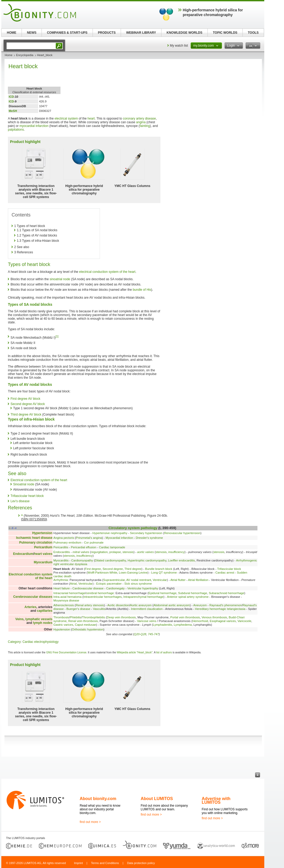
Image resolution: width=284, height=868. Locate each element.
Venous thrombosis (214, 617)
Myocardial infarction (119, 538)
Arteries (30, 607)
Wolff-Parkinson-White (102, 573)
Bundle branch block (159, 569)
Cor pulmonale (94, 542)
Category (14, 642)
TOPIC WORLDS (225, 33)
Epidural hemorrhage (163, 593)
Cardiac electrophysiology (40, 642)
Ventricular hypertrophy (143, 588)
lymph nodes (43, 623)
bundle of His (142, 290)
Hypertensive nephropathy (110, 533)
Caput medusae (85, 625)
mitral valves (81, 552)
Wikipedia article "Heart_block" (135, 652)
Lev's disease (20, 501)
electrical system (66, 119)
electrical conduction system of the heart (107, 272)
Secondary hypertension (146, 533)
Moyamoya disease (66, 600)
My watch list (179, 46)
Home (9, 55)
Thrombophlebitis (93, 617)
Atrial (73, 584)
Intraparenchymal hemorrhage (143, 597)
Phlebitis (76, 617)
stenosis (128, 552)
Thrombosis (61, 617)
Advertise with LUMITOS (216, 800)
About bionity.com (98, 799)
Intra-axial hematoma (67, 597)
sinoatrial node (60, 279)
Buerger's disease (78, 609)
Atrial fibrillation (198, 580)
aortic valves (146, 552)
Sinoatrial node (24, 484)
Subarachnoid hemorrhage (227, 593)
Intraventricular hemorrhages (103, 597)
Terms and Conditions (105, 863)
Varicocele (244, 621)
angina (141, 122)
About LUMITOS (157, 799)
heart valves (43, 554)
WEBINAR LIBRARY (141, 33)
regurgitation (99, 552)
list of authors (164, 652)
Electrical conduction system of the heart (39, 480)
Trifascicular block (229, 569)
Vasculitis (99, 609)
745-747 (153, 634)
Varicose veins (147, 621)
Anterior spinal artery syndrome (188, 597)
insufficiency (176, 552)
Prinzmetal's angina (89, 538)
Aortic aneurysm (141, 605)
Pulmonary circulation (36, 542)
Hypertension (42, 533)
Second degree (113, 569)
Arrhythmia (61, 580)
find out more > (90, 822)
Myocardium (43, 562)
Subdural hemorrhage (192, 593)
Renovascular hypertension (182, 533)
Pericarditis (61, 547)
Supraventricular (114, 580)
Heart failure (62, 588)
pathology (149, 528)
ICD (11, 97)
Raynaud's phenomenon (225, 605)
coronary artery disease (139, 119)
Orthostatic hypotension (88, 629)
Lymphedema (183, 625)
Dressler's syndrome (149, 538)
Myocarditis (61, 560)
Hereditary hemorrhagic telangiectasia (220, 609)
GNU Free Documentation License (66, 652)
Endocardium (23, 554)
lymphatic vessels (39, 619)
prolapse (115, 552)
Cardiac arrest (225, 573)
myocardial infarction (34, 126)
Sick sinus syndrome (138, 584)
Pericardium (43, 547)
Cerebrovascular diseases (33, 597)
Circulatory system (124, 528)
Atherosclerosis (64, 605)
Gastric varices (63, 625)
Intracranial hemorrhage (69, 593)
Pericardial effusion (84, 547)
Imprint (78, 863)
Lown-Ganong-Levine (133, 573)
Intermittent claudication (147, 609)
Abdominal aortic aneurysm (172, 605)
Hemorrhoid (200, 621)
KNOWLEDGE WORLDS (185, 33)
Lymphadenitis (162, 625)
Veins (19, 619)
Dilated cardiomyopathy (110, 560)
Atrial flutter (178, 580)
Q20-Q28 (140, 634)
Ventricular (160, 580)
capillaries (45, 611)
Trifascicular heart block (27, 496)
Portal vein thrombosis (185, 617)
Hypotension (62, 629)
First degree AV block (25, 399)
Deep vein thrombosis (121, 617)
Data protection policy (141, 863)
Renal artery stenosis (90, 605)
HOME (12, 33)
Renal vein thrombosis (83, 621)
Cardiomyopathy (82, 560)
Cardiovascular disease (88, 588)
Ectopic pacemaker (109, 584)
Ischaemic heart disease (34, 538)
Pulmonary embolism (67, 542)
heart (91, 119)
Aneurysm (200, 605)
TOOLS (253, 33)
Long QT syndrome (164, 573)
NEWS (32, 33)
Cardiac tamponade (112, 547)
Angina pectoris (64, 538)
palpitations (16, 130)
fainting (145, 126)
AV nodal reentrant (139, 580)
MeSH (13, 111)
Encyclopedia (25, 55)
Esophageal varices (223, 621)
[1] (57, 336)
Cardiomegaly (115, 588)
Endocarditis (62, 552)
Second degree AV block (28, 404)
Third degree (133, 569)
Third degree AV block (26, 415)
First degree (93, 569)
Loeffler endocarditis (181, 560)
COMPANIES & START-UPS (67, 33)
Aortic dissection (118, 605)
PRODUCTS (107, 33)
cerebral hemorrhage (100, 593)
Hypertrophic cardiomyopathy (147, 560)
